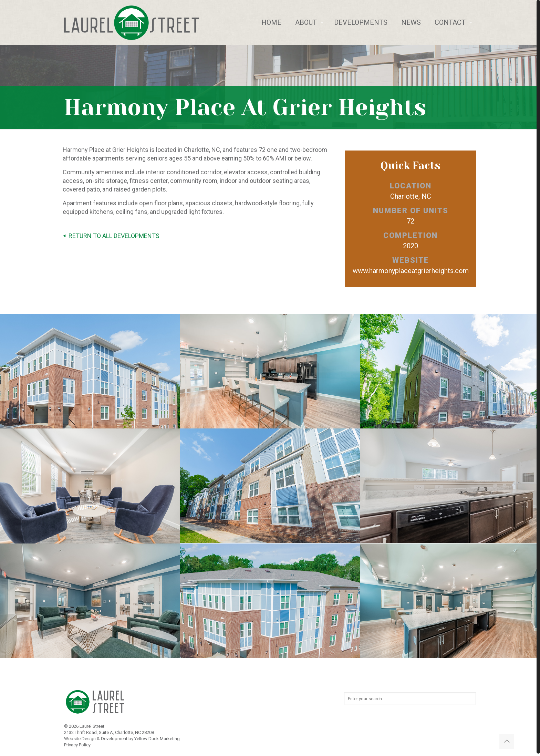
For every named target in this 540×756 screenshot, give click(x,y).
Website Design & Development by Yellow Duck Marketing (122, 739)
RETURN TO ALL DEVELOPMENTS (110, 236)
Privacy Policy (77, 745)
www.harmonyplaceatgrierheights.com (411, 271)
